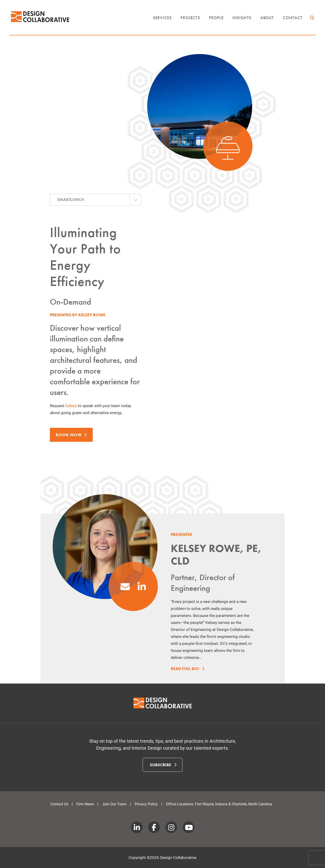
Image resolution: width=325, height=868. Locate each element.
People (216, 19)
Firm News (85, 804)
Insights (242, 19)
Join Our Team (114, 804)
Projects (190, 19)
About (267, 19)
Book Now (71, 435)
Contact (292, 19)
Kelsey (71, 406)
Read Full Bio (187, 669)
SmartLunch (71, 199)
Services (162, 19)
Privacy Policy (146, 804)
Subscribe (163, 765)
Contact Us (59, 804)
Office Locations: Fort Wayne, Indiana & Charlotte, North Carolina (219, 804)
